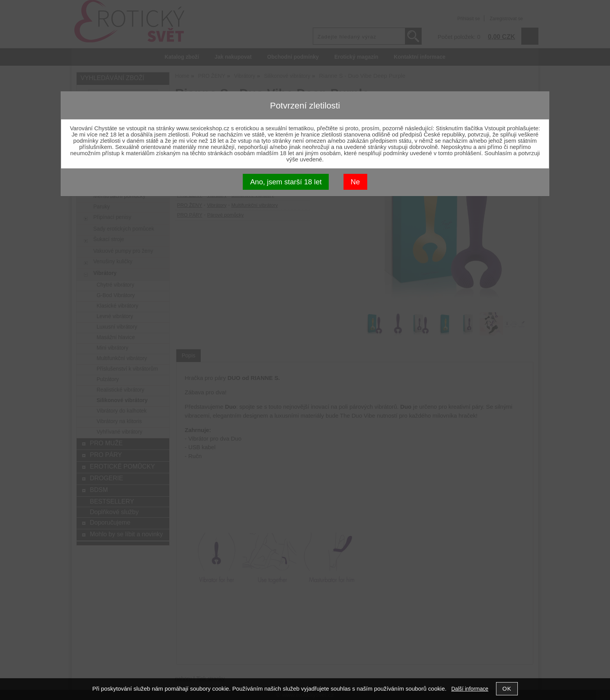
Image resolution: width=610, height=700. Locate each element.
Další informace (470, 689)
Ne (355, 182)
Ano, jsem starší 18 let (286, 182)
